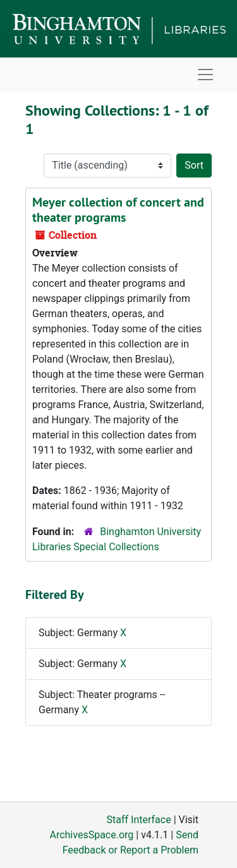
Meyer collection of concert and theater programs (118, 210)
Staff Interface (139, 820)
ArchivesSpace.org (91, 835)
